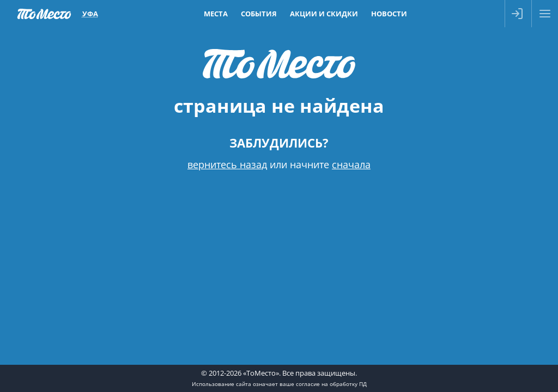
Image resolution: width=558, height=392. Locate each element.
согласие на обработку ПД (331, 384)
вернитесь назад (227, 164)
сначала (351, 164)
